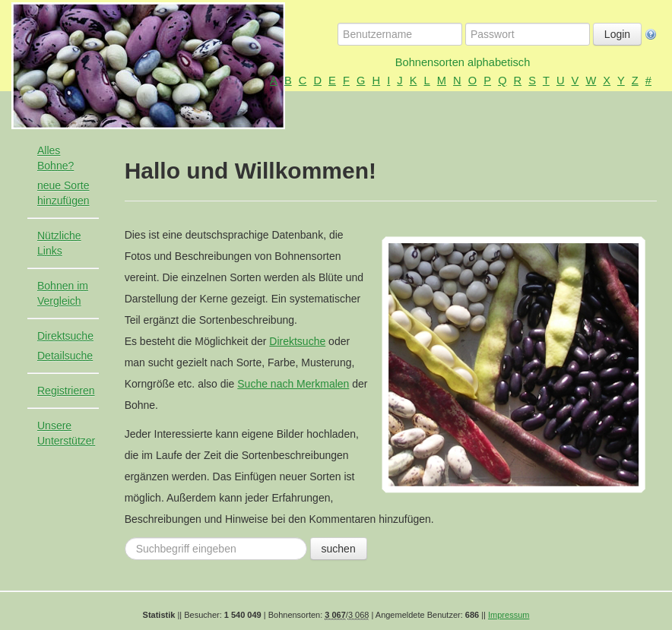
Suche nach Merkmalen (293, 384)
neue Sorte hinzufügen (63, 193)
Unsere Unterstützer (66, 433)
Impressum (509, 615)
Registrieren (66, 391)
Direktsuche (65, 336)
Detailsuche (65, 356)
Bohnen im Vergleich (63, 293)
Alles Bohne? (55, 158)
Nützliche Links (59, 243)
